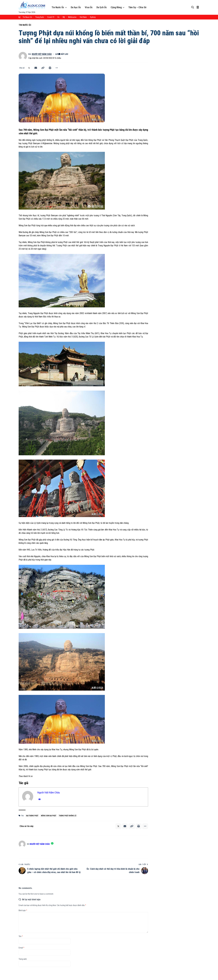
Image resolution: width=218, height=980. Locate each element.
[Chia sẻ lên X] (29, 68)
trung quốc (40, 17)
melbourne (72, 17)
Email (21, 948)
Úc (58, 17)
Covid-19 (51, 17)
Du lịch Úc (102, 7)
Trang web (23, 959)
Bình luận (23, 910)
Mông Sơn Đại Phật (49, 816)
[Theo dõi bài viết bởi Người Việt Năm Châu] (23, 56)
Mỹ (64, 17)
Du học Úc (76, 7)
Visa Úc (89, 7)
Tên (21, 936)
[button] (43, 68)
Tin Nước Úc (58, 7)
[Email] (36, 68)
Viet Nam (83, 17)
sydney (93, 17)
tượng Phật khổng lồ (68, 816)
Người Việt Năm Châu (42, 54)
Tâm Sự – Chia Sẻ (137, 7)
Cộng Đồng (116, 7)
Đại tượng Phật (32, 816)
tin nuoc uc (27, 17)
